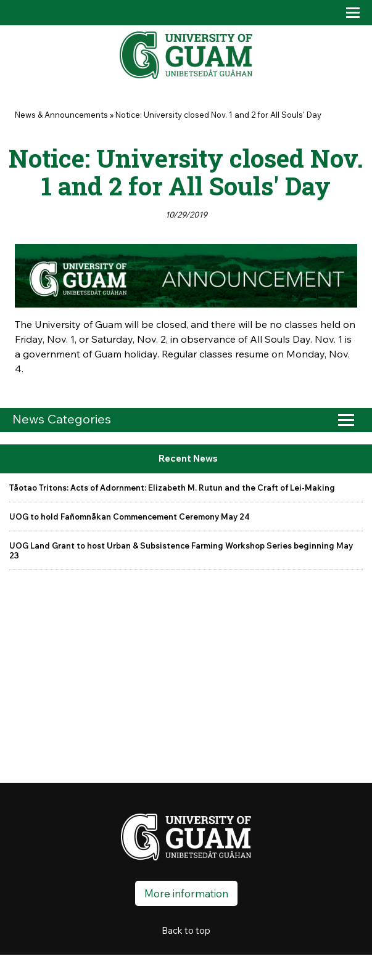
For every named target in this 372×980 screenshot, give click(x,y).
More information (186, 893)
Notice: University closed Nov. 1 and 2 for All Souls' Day (218, 115)
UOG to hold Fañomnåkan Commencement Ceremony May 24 (130, 517)
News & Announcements (61, 115)
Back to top (186, 930)
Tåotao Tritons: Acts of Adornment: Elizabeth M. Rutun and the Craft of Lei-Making (172, 488)
